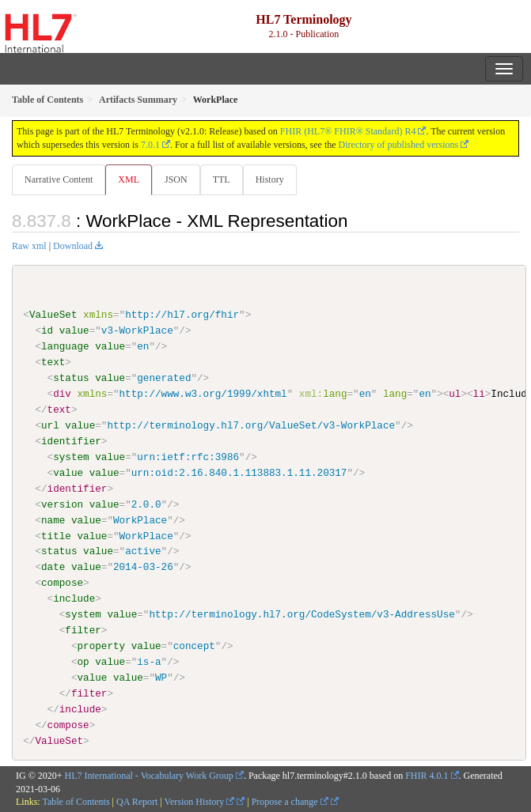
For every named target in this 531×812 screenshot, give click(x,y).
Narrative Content (59, 179)
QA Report (137, 802)
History (270, 179)
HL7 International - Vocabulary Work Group (149, 775)
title (56, 535)
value (74, 330)
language (65, 346)
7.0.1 (150, 145)
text (53, 362)
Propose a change (290, 802)
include (74, 599)
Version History (200, 802)
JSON (176, 179)
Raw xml (29, 246)
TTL (222, 179)
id (47, 330)
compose (62, 583)
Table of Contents (76, 802)
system (71, 457)
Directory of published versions (399, 145)
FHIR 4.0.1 (427, 775)
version (62, 504)
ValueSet (53, 315)
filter (83, 630)
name (53, 519)
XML (129, 179)
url (50, 425)
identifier (71, 441)
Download (73, 246)
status (71, 378)
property (101, 646)
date (53, 567)
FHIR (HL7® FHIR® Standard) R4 (348, 131)
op (83, 662)
